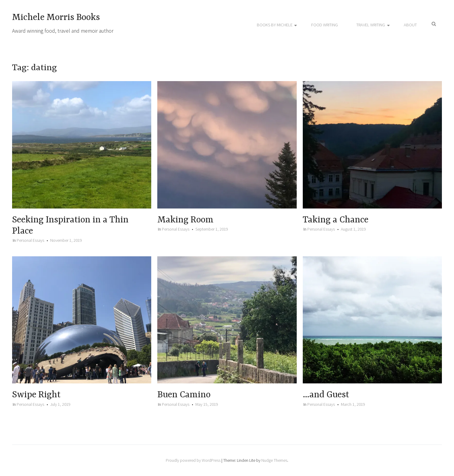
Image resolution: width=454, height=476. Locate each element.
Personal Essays (30, 240)
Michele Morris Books (56, 18)
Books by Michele (275, 25)
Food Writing (325, 25)
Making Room (185, 220)
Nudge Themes (274, 460)
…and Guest (326, 395)
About (410, 25)
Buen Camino (184, 395)
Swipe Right (36, 395)
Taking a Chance (336, 220)
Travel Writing (371, 25)
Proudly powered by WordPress (193, 460)
